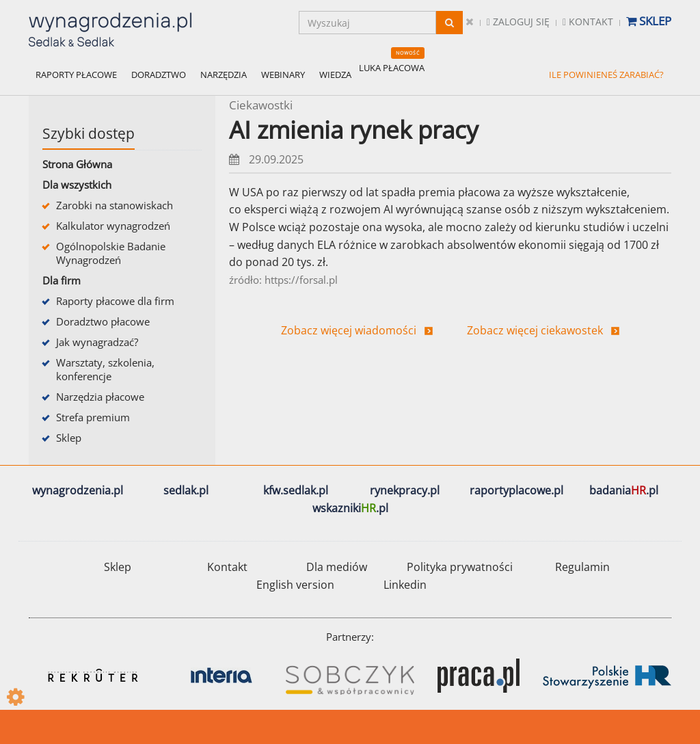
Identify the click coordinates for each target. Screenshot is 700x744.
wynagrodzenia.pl (78, 490)
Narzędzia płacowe (100, 397)
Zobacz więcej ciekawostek (535, 330)
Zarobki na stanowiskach (115, 205)
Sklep (649, 21)
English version (295, 585)
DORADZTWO (159, 75)
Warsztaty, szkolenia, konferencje (105, 369)
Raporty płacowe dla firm (115, 301)
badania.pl (624, 490)
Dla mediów (337, 567)
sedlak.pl (186, 490)
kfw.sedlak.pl (296, 490)
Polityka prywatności (460, 567)
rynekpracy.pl (405, 490)
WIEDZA (335, 75)
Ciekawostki (261, 105)
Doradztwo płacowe (103, 321)
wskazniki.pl (350, 508)
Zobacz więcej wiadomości (349, 330)
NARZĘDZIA (224, 75)
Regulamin (582, 567)
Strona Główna (77, 164)
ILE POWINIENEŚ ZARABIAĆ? (606, 75)
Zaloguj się (518, 22)
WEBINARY (283, 75)
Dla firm (62, 280)
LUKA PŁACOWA (392, 68)
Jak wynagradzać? (97, 342)
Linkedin (405, 585)
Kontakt (588, 22)
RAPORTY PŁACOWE (76, 75)
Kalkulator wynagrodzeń (113, 226)
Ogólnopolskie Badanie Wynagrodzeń (111, 253)
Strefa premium (93, 417)
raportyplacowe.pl (516, 490)
